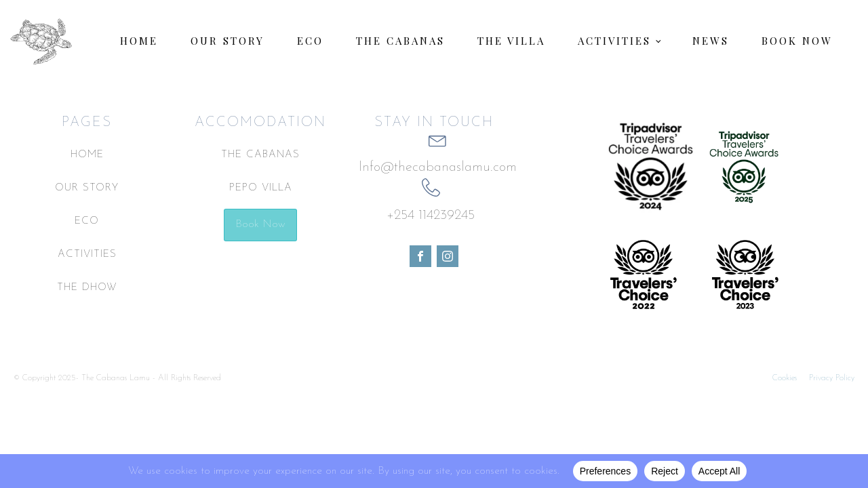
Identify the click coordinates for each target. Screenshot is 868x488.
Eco (310, 41)
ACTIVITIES (87, 255)
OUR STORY (87, 188)
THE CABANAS (260, 155)
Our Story (228, 41)
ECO (87, 221)
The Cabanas (400, 41)
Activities (614, 41)
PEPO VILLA (261, 188)
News (711, 41)
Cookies (785, 378)
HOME (87, 155)
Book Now (797, 41)
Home (139, 41)
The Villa (511, 41)
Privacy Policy (832, 378)
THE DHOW (87, 288)
